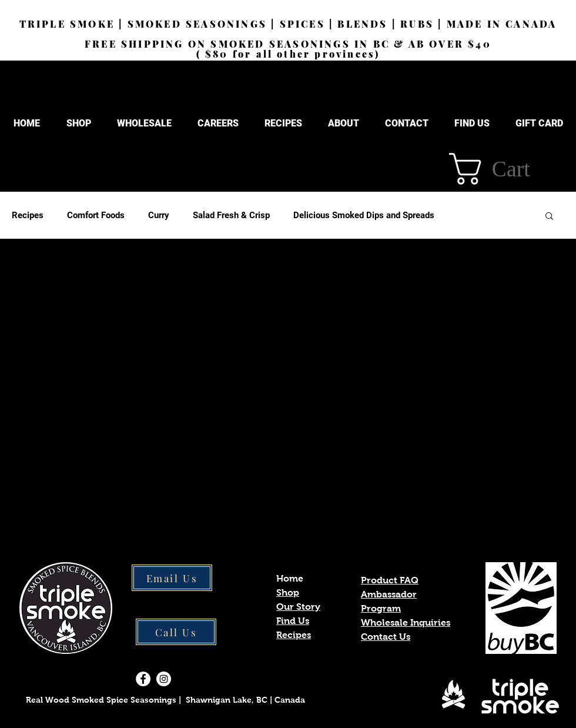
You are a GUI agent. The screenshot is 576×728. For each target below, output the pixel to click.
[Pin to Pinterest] (98, 510)
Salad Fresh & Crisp (231, 215)
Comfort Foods (96, 215)
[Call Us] (176, 632)
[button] (344, 123)
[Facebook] (143, 679)
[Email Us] (172, 578)
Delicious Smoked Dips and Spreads (364, 215)
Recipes (28, 215)
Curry (159, 215)
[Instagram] (164, 679)
